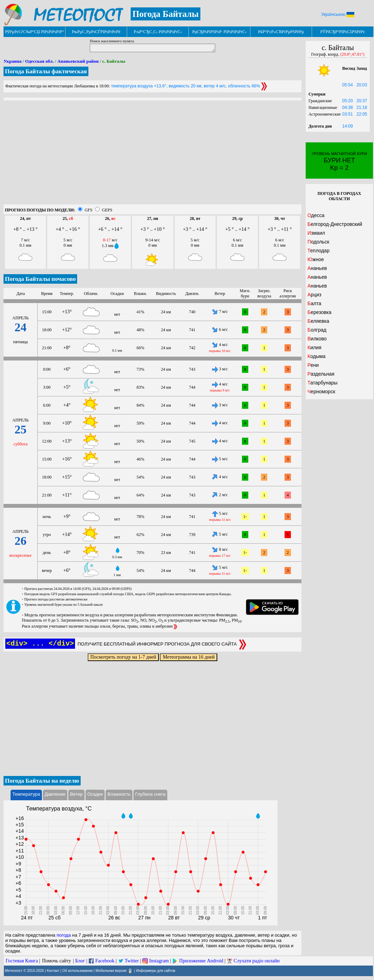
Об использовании (77, 971)
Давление (55, 794)
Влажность (119, 794)
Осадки (95, 794)
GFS (88, 210)
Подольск (318, 242)
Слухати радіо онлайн (257, 961)
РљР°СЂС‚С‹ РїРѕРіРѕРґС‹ (158, 32)
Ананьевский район (78, 61)
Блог (80, 961)
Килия (314, 347)
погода (64, 935)
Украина (13, 61)
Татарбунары (322, 383)
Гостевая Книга (22, 961)
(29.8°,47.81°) (352, 54)
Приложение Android (201, 961)
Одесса (316, 215)
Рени (313, 365)
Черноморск (321, 392)
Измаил (316, 233)
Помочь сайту (56, 961)
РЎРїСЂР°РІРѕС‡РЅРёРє (343, 32)
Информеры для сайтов (155, 971)
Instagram (159, 961)
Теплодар (319, 251)
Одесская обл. (39, 61)
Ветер (76, 794)
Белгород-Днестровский (335, 224)
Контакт (53, 971)
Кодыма (316, 356)
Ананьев (317, 268)
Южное (316, 259)
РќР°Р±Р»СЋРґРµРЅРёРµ (281, 32)
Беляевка (318, 321)
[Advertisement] (152, 155)
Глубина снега (150, 794)
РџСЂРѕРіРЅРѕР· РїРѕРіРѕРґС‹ (219, 32)
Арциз (314, 295)
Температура (26, 794)
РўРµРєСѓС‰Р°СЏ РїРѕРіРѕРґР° (34, 32)
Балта (314, 303)
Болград (317, 330)
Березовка (319, 312)
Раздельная (321, 374)
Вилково (317, 339)
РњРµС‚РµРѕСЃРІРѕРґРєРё (96, 32)
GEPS (107, 210)
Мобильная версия (111, 971)
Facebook (105, 961)
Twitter (132, 961)
